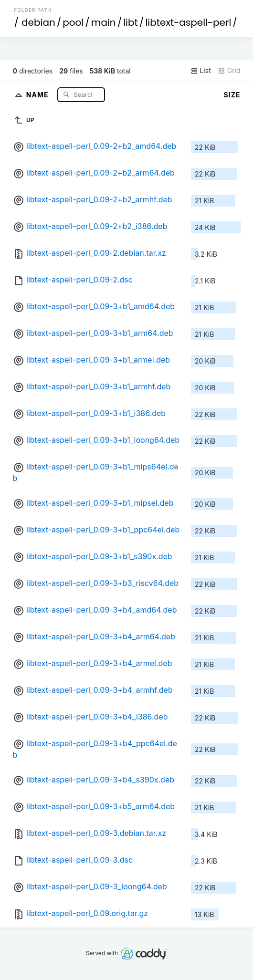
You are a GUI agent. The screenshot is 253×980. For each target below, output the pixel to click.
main (104, 22)
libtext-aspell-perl (188, 22)
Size (232, 95)
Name (38, 94)
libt (131, 22)
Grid (229, 71)
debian (38, 22)
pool (73, 22)
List (201, 71)
